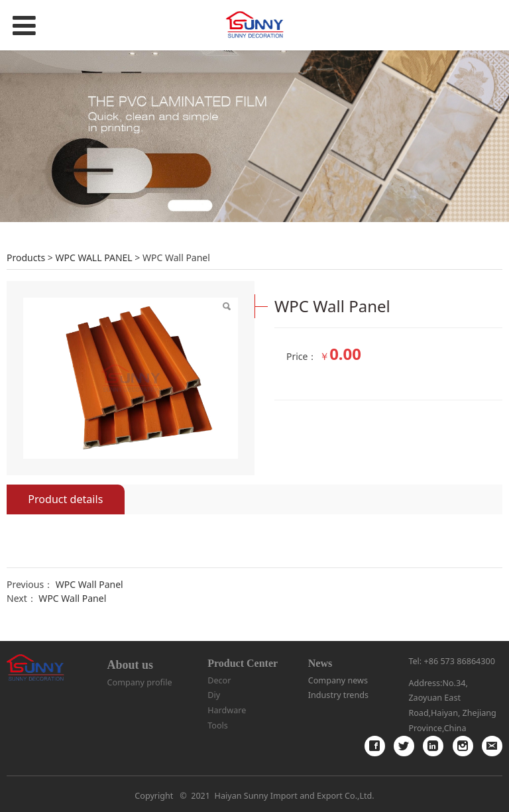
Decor (219, 680)
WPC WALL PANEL (93, 258)
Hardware (227, 710)
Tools (218, 725)
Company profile (140, 682)
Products (26, 258)
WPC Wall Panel (89, 584)
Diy (214, 695)
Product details (65, 499)
